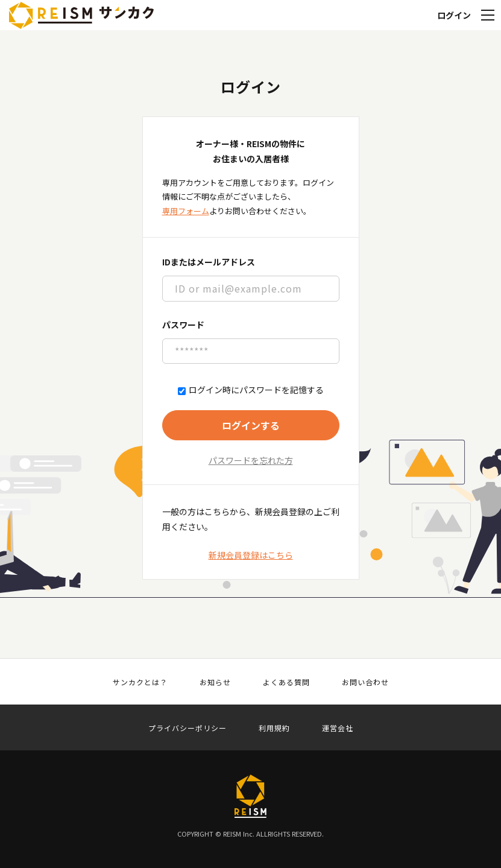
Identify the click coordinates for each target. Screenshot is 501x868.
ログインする (251, 425)
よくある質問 (286, 682)
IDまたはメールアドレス (209, 262)
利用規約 (274, 728)
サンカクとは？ (140, 682)
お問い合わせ (365, 682)
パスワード (183, 325)
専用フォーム (186, 211)
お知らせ (215, 682)
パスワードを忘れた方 (251, 460)
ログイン (454, 15)
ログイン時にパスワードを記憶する (251, 390)
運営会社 (338, 728)
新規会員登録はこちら (251, 555)
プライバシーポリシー (187, 728)
